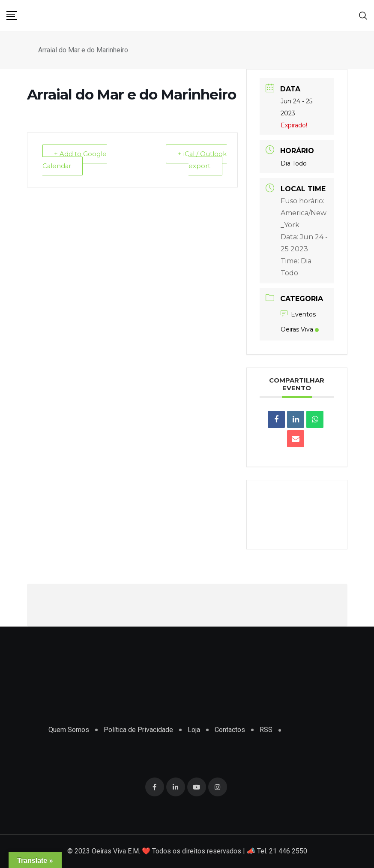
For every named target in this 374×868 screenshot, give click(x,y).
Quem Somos (69, 730)
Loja (194, 730)
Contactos (230, 730)
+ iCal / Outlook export (202, 160)
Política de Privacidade (138, 730)
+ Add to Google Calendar (75, 160)
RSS (266, 730)
